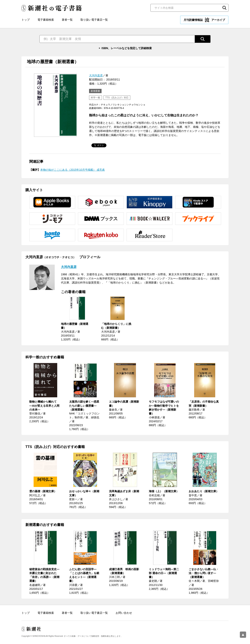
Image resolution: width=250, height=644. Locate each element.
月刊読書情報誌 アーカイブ (204, 20)
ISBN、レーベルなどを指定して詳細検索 (127, 48)
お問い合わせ (124, 613)
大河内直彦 (96, 75)
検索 (224, 8)
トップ (26, 20)
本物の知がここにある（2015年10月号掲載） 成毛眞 (73, 170)
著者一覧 (67, 20)
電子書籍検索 (46, 20)
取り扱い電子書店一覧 (94, 20)
